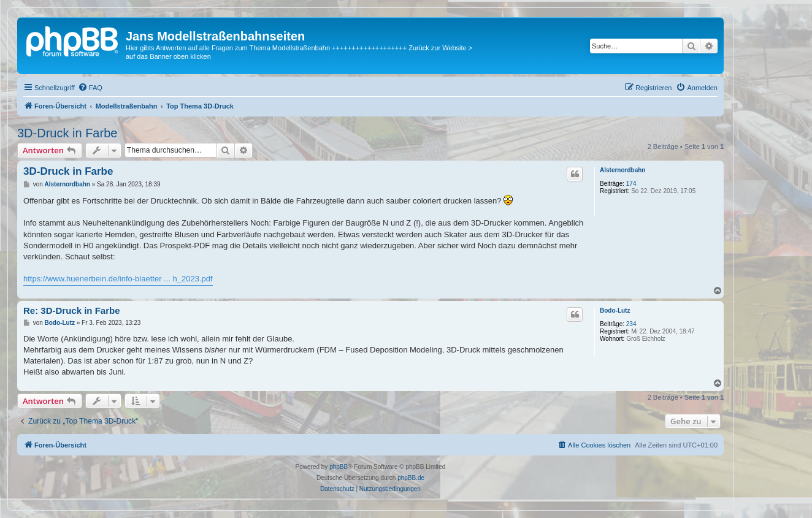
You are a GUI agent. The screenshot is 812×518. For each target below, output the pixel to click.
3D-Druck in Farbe (67, 133)
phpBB (339, 467)
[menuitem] (90, 88)
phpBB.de (411, 478)
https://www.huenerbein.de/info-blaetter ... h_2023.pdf (118, 279)
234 (631, 324)
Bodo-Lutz (615, 310)
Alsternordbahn (622, 170)
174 (631, 184)
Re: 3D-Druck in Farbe (72, 310)
